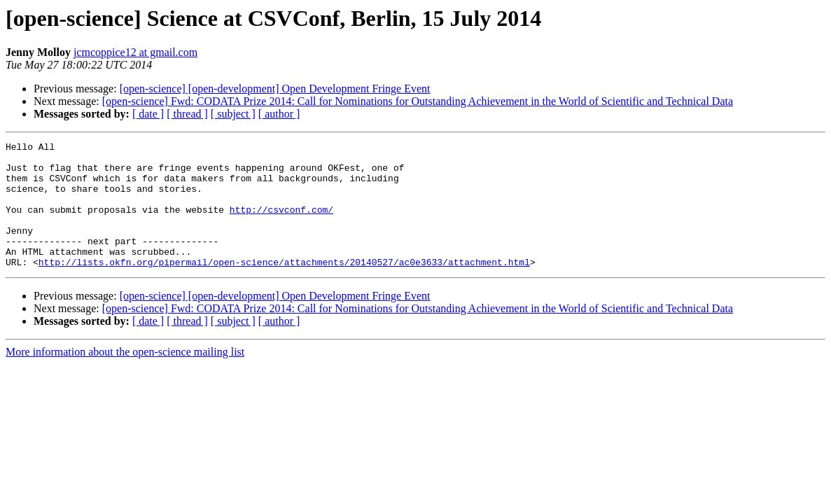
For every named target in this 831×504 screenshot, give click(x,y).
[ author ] (279, 114)
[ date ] (148, 114)
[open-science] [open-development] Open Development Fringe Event (275, 89)
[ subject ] (233, 114)
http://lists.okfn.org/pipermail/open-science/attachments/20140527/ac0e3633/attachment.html (284, 287)
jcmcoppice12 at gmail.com (135, 52)
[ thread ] (187, 114)
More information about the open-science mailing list (125, 377)
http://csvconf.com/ (281, 224)
